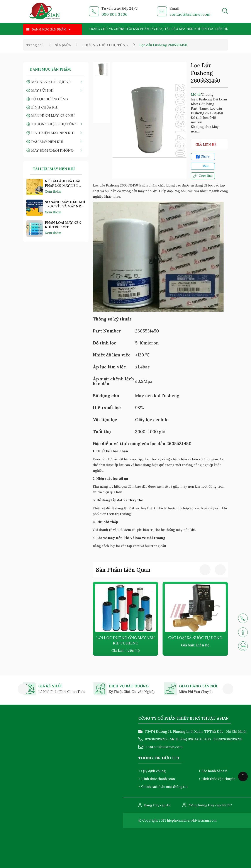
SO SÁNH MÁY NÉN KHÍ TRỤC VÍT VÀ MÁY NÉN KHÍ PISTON (65, 204)
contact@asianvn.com (190, 14)
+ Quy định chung (152, 771)
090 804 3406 (114, 14)
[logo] (45, 12)
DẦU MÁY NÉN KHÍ (47, 142)
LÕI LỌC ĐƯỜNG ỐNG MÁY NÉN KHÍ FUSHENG (125, 640)
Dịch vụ (157, 29)
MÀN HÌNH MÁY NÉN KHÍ (53, 115)
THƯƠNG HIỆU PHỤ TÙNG (105, 45)
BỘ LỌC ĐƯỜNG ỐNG (50, 99)
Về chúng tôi (121, 29)
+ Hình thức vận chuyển (217, 779)
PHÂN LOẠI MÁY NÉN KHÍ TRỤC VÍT (63, 225)
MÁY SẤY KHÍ (42, 90)
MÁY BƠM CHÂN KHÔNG (52, 150)
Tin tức (208, 29)
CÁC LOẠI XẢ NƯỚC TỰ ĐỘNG (195, 638)
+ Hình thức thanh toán (157, 779)
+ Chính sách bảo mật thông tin (163, 787)
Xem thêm (53, 191)
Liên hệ (222, 29)
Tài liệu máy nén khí (182, 29)
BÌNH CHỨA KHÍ (45, 107)
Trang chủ (98, 29)
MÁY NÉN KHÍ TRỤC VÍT (52, 82)
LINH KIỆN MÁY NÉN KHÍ (53, 133)
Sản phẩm (141, 29)
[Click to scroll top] (243, 776)
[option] (102, 69)
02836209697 (156, 739)
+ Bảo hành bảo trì (213, 771)
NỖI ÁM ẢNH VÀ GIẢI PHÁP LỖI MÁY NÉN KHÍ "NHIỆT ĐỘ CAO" (63, 183)
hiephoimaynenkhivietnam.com (192, 820)
